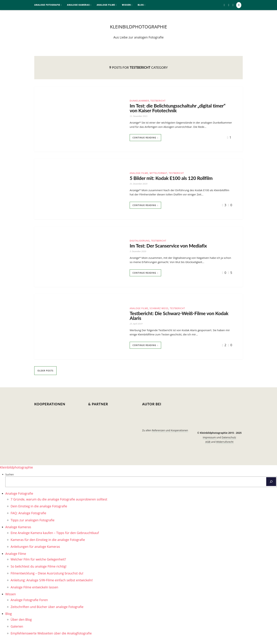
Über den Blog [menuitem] (21, 624)
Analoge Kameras (78, 5)
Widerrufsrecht (225, 446)
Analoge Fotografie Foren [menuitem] (29, 604)
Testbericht (158, 102)
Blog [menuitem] (9, 618)
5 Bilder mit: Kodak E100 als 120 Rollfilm (176, 181)
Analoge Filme (106, 5)
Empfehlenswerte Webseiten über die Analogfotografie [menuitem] (51, 638)
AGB (208, 446)
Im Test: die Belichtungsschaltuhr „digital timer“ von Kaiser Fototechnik (175, 110)
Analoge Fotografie (47, 5)
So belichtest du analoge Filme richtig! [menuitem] (39, 571)
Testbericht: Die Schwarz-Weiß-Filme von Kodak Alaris (177, 320)
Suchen (10, 479)
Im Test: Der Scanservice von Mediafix (173, 249)
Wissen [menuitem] (11, 598)
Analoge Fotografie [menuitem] (19, 498)
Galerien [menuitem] (17, 631)
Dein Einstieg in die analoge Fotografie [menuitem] (39, 510)
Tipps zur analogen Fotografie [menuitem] (33, 524)
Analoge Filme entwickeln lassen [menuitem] (34, 591)
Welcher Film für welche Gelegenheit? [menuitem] (38, 564)
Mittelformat (158, 175)
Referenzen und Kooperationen (170, 435)
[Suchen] (271, 486)
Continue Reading (144, 140)
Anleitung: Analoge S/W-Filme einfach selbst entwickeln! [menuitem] (52, 585)
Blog (141, 5)
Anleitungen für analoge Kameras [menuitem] (35, 551)
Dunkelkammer (139, 102)
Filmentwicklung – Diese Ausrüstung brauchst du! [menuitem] (47, 577)
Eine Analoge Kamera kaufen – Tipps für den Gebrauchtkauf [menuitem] (55, 537)
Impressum (210, 442)
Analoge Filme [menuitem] (16, 558)
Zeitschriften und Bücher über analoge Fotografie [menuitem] (47, 611)
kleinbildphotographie (138, 27)
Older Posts (45, 375)
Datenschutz (229, 442)
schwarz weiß (159, 311)
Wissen (126, 5)
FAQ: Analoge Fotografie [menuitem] (28, 517)
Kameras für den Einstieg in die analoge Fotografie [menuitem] (48, 544)
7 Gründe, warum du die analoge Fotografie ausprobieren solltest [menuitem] (59, 503)
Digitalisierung (140, 243)
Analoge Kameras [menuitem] (18, 531)
